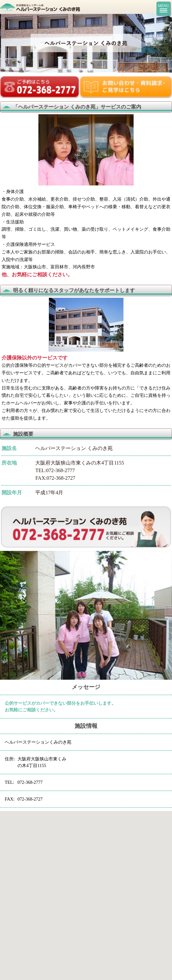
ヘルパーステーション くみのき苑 (69, 7)
